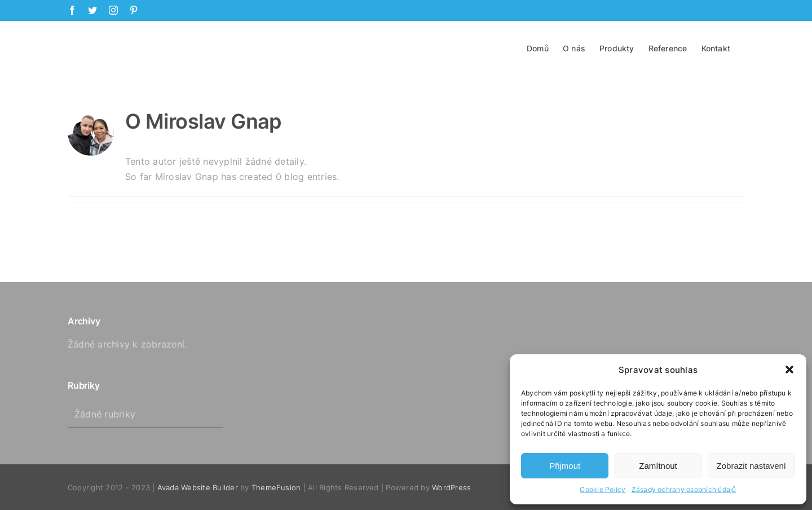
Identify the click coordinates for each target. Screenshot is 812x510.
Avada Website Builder (198, 487)
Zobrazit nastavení (751, 466)
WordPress (451, 487)
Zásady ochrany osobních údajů (684, 489)
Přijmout (565, 466)
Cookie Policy (603, 489)
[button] (789, 370)
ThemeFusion (276, 487)
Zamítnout (658, 466)
